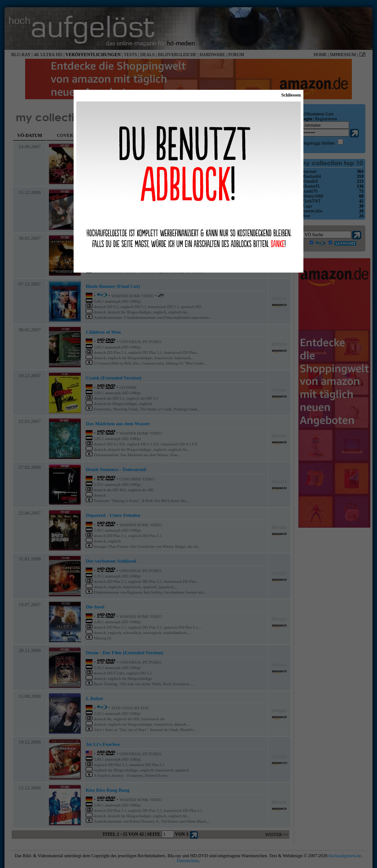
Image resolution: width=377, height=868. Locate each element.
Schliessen (291, 95)
